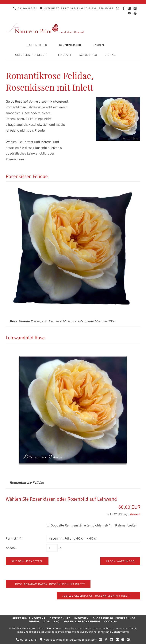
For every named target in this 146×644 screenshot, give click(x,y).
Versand (135, 514)
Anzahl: (11, 548)
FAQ (57, 621)
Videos (34, 621)
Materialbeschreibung (82, 621)
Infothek (82, 618)
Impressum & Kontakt (28, 618)
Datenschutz (60, 618)
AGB (47, 621)
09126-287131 (25, 8)
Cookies (111, 621)
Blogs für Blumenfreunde (114, 618)
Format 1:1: (14, 538)
